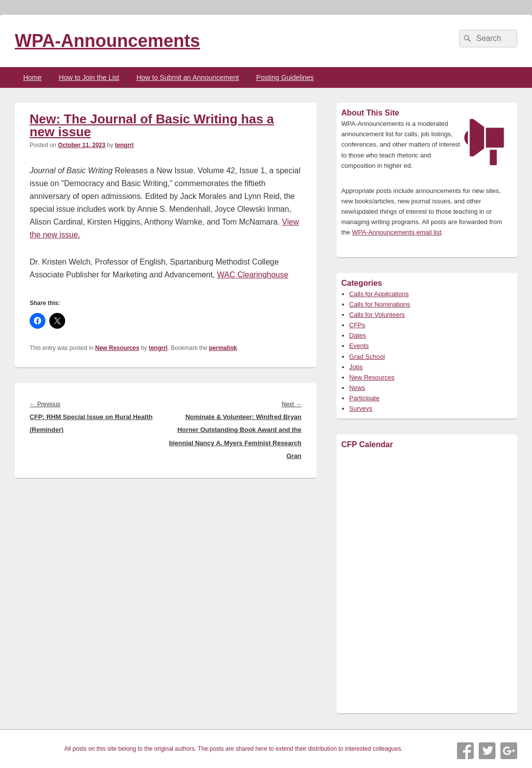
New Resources (117, 348)
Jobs (356, 367)
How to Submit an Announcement (188, 77)
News (358, 388)
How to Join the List (89, 77)
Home (32, 77)
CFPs (358, 325)
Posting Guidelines (285, 77)
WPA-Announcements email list (397, 232)
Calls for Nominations (380, 304)
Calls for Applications (379, 294)
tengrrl (124, 145)
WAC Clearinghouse (253, 275)
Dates (358, 335)
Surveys (361, 408)
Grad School (367, 357)
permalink (223, 348)
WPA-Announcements (107, 41)
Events (359, 346)
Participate (364, 398)
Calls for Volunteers (377, 315)
